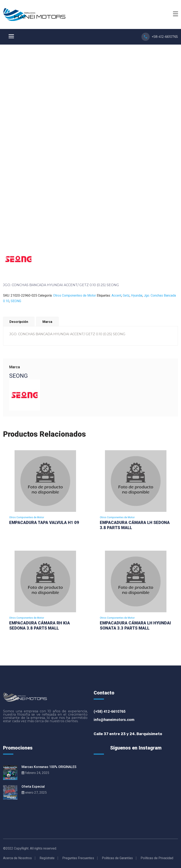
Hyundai (137, 296)
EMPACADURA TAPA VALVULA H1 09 (44, 523)
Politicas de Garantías (117, 858)
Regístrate (47, 858)
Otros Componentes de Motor (75, 296)
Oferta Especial (33, 787)
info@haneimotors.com (114, 720)
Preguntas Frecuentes (78, 858)
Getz (126, 296)
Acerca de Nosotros (17, 858)
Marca (47, 322)
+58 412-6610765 (165, 37)
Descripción (19, 322)
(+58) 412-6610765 (110, 712)
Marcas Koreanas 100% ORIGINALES (49, 767)
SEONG (16, 301)
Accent (116, 296)
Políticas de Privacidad (157, 858)
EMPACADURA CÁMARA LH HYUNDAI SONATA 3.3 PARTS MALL (135, 626)
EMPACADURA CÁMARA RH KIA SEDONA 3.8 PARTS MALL (40, 626)
